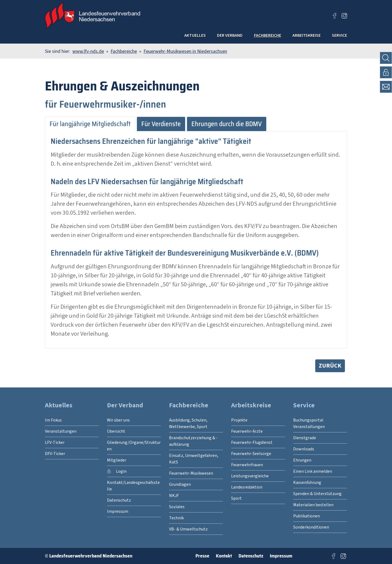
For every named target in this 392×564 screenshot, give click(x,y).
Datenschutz (251, 556)
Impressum (281, 556)
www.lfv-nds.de (88, 51)
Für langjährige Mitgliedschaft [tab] (90, 124)
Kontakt (224, 556)
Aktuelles (149, 37)
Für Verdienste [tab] (161, 124)
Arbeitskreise (294, 37)
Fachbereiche (243, 37)
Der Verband (193, 37)
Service (336, 37)
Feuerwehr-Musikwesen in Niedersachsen (185, 51)
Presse (202, 556)
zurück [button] (330, 366)
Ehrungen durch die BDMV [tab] (227, 124)
